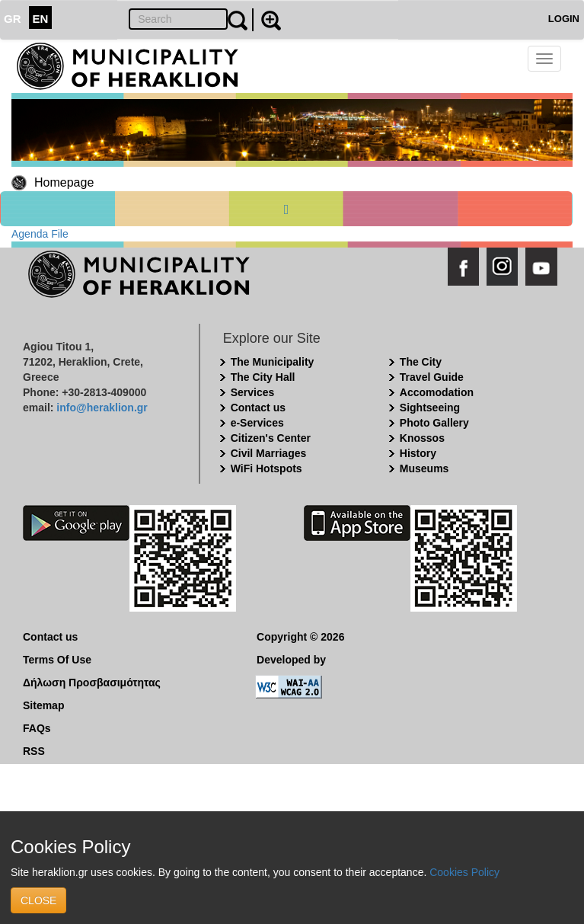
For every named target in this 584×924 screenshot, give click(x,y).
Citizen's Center (271, 438)
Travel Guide (432, 377)
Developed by (291, 660)
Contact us (258, 408)
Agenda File (40, 234)
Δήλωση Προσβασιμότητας (92, 683)
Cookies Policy (464, 872)
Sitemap (43, 705)
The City (421, 362)
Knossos (422, 438)
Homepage (64, 182)
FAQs (37, 728)
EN (41, 19)
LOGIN (564, 19)
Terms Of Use (57, 660)
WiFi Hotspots (266, 468)
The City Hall (263, 377)
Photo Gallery (434, 423)
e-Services (257, 423)
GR (13, 19)
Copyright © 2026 (300, 637)
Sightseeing (430, 408)
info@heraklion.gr (102, 408)
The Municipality (273, 362)
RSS (34, 751)
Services (253, 392)
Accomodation (437, 392)
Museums (424, 468)
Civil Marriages (269, 453)
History (418, 453)
